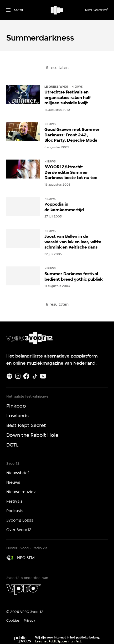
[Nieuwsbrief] (96, 10)
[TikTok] (35, 376)
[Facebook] (26, 376)
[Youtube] (43, 376)
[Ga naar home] (57, 10)
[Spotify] (9, 376)
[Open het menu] (15, 10)
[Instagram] (18, 376)
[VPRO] (24, 589)
